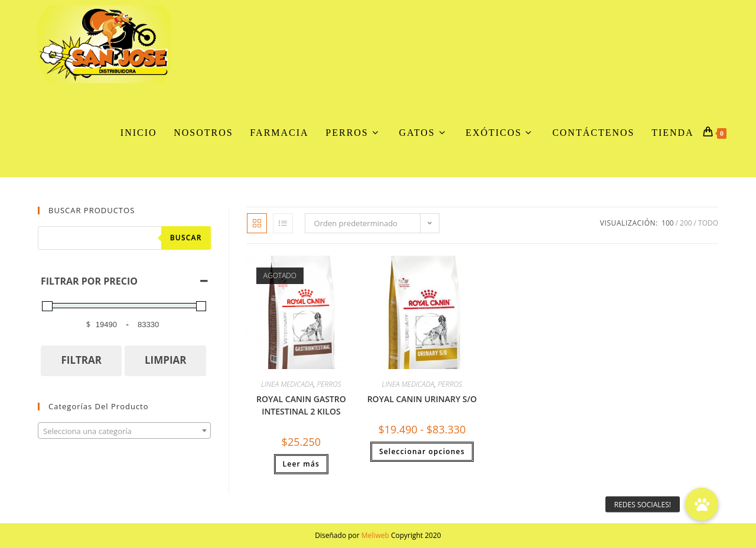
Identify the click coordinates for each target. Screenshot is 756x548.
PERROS (329, 384)
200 (686, 223)
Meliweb (375, 535)
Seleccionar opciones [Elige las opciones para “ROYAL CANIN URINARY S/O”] (422, 451)
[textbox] (124, 431)
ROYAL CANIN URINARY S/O (422, 399)
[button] (702, 504)
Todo (708, 223)
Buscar (186, 238)
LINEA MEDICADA (287, 384)
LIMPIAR (166, 360)
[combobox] (124, 430)
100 (668, 223)
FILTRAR (81, 360)
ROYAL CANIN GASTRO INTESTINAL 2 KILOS (301, 405)
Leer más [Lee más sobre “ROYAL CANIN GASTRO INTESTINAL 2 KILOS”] (302, 464)
